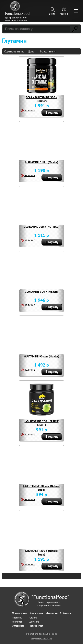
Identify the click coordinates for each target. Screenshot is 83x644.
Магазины (52, 613)
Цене (31, 51)
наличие (30, 110)
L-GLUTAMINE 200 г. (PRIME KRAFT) (42, 423)
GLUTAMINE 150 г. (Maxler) (41, 162)
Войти (52, 14)
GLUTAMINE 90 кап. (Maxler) (42, 356)
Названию (47, 51)
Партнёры (17, 618)
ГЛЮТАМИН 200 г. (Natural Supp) (42, 553)
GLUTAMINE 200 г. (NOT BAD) (41, 227)
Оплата (33, 618)
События (66, 613)
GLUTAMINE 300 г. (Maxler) (41, 292)
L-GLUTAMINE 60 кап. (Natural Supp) (42, 488)
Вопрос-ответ (36, 626)
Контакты (17, 622)
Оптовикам (18, 626)
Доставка (34, 622)
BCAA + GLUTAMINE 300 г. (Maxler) (42, 99)
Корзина (64, 14)
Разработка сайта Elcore (42, 639)
